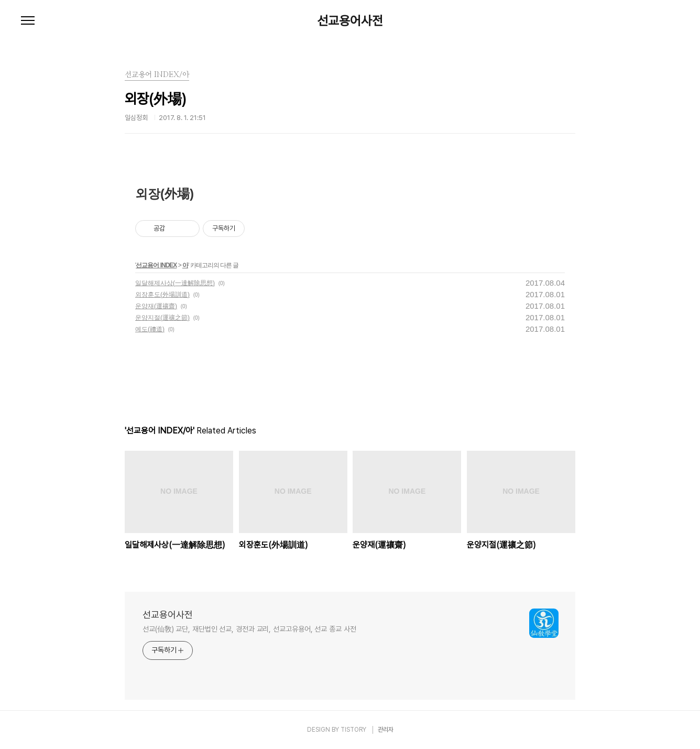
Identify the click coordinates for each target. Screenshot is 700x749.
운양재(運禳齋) (156, 306)
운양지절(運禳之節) (162, 318)
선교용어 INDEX (156, 265)
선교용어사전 (350, 21)
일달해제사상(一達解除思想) (175, 283)
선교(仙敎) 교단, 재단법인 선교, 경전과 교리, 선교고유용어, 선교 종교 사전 (249, 629)
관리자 (386, 730)
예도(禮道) (150, 329)
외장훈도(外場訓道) (162, 295)
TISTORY (353, 730)
